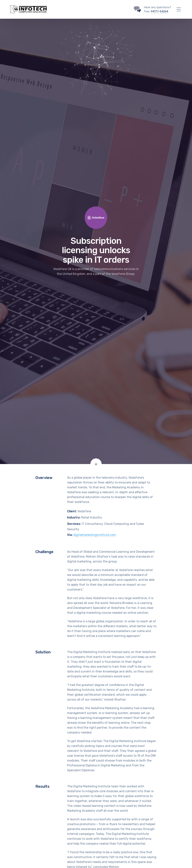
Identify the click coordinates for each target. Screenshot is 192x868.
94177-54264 (159, 11)
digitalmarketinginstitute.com (95, 535)
